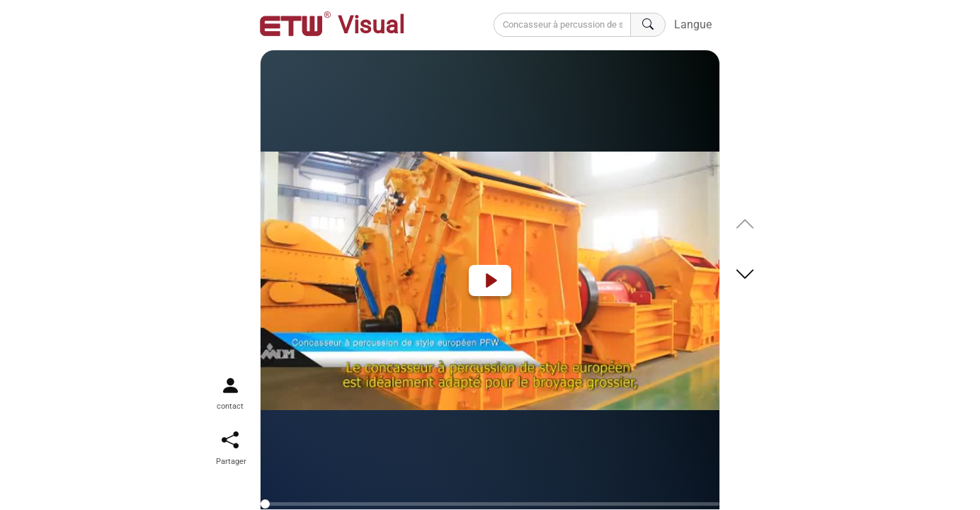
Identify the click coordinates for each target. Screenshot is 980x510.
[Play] (490, 280)
